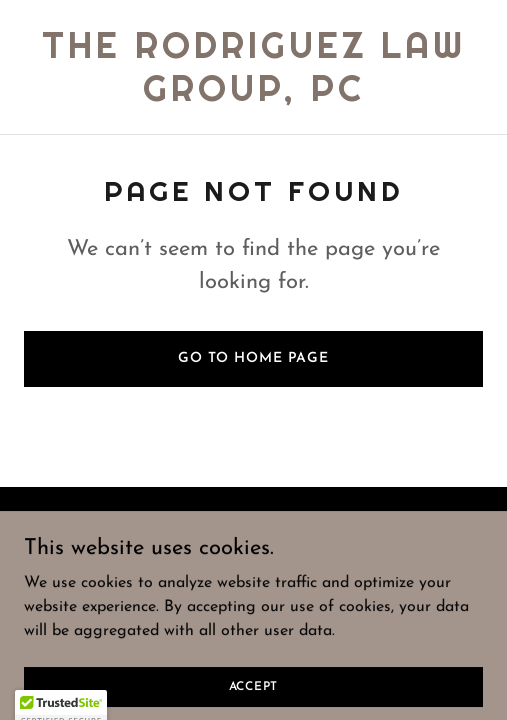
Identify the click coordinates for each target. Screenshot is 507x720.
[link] (253, 97)
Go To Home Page (253, 358)
